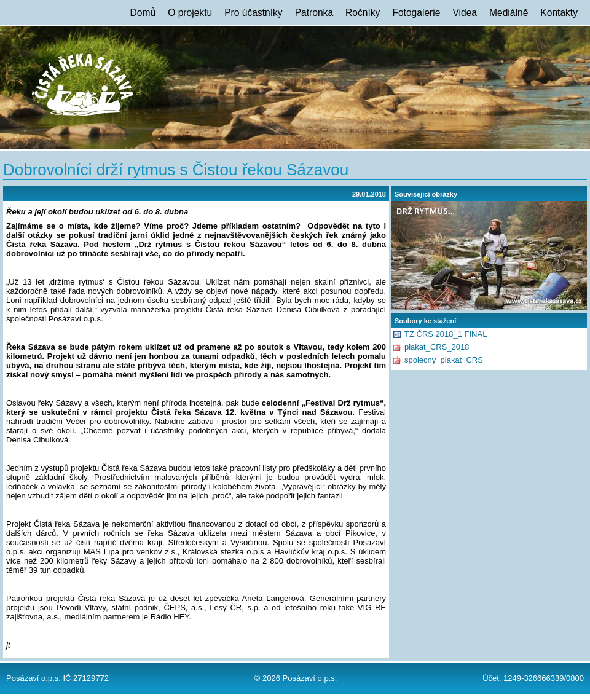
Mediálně (509, 13)
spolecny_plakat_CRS (444, 360)
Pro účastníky (253, 13)
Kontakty (559, 13)
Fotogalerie (416, 13)
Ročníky (363, 13)
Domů (143, 13)
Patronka (314, 13)
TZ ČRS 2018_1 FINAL (446, 334)
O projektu (190, 13)
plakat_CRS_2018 (437, 347)
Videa (465, 13)
